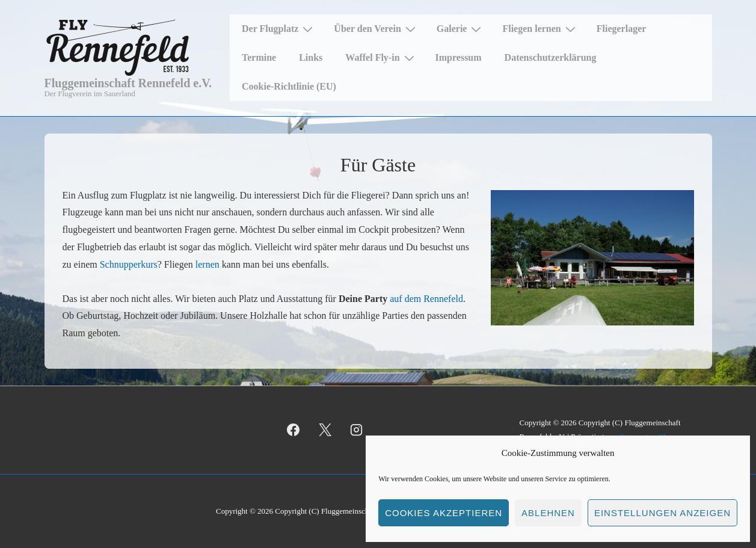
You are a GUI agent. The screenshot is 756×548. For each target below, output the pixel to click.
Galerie (461, 29)
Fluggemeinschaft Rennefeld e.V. (128, 83)
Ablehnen (548, 513)
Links (311, 57)
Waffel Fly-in (381, 58)
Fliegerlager (622, 29)
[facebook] (293, 430)
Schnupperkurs (129, 264)
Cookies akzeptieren (444, 513)
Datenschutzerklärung (551, 57)
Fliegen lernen (540, 29)
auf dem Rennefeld (426, 299)
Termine (259, 57)
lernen (207, 264)
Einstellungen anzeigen (662, 513)
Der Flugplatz (279, 29)
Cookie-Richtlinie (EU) (289, 86)
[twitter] (325, 430)
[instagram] (357, 430)
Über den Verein (376, 29)
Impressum (459, 57)
